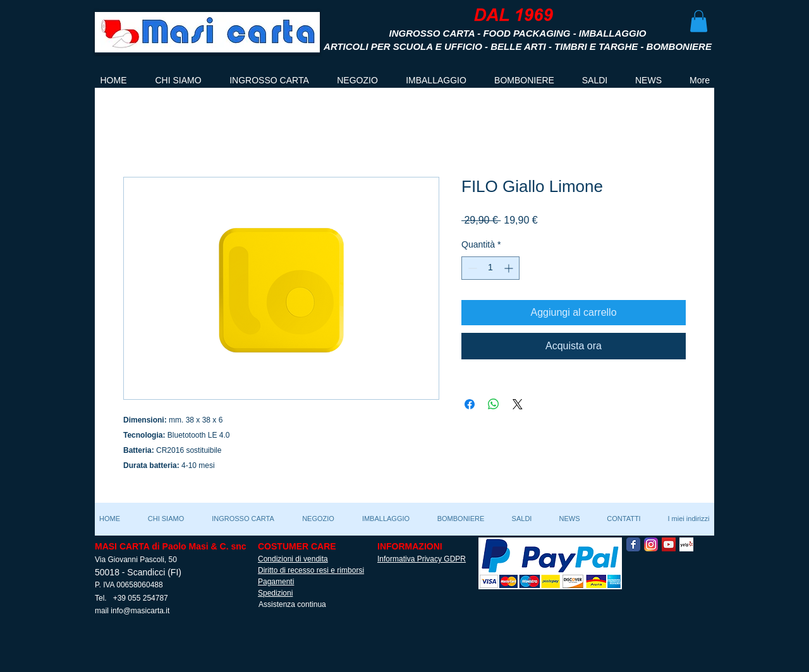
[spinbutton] (490, 268)
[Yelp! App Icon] (686, 544)
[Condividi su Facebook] (470, 404)
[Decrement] (471, 268)
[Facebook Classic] (633, 544)
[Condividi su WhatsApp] (494, 404)
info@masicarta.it (140, 611)
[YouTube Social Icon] (669, 544)
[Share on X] (518, 404)
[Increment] (510, 268)
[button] (699, 21)
